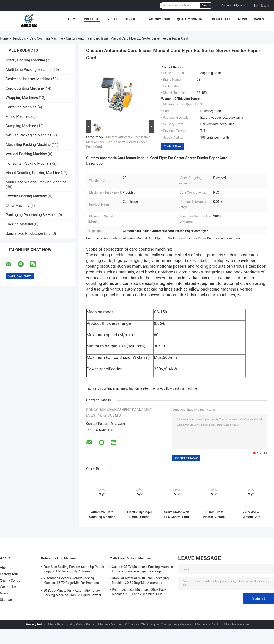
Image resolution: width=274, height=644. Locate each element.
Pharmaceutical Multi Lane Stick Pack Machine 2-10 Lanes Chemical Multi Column (139, 593)
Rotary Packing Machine (25, 60)
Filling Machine (18, 116)
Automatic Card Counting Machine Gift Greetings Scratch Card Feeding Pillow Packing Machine (102, 515)
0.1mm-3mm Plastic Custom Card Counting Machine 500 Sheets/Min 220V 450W (214, 515)
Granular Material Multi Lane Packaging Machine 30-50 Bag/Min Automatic (140, 580)
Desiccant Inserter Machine (28, 79)
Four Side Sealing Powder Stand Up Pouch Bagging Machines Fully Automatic (74, 569)
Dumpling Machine (21, 126)
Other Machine (18, 205)
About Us (133, 19)
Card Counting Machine (46, 38)
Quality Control (191, 19)
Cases (259, 19)
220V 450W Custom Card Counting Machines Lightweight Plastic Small (251, 515)
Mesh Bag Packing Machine (28, 145)
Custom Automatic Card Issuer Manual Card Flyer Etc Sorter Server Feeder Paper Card (118, 142)
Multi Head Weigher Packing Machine (36, 182)
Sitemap (6, 600)
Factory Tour (159, 19)
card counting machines (110, 388)
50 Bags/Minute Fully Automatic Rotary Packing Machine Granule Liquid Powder (72, 593)
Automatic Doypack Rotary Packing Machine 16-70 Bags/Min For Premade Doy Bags (71, 581)
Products (92, 19)
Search (206, 5)
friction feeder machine (145, 388)
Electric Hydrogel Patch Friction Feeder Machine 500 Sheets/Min (140, 515)
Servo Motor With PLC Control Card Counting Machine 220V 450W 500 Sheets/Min (177, 515)
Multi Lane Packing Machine (29, 70)
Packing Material (19, 224)
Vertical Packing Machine (26, 154)
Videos (113, 19)
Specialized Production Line (28, 234)
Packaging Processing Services (31, 215)
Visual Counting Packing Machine (33, 173)
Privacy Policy (36, 624)
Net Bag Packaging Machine (29, 135)
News (243, 19)
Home (73, 19)
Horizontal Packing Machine (28, 163)
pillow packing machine (180, 388)
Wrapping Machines (22, 98)
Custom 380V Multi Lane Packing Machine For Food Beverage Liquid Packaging (142, 569)
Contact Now (172, 146)
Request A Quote (233, 5)
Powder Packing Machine (26, 196)
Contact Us (222, 19)
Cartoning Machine (21, 107)
